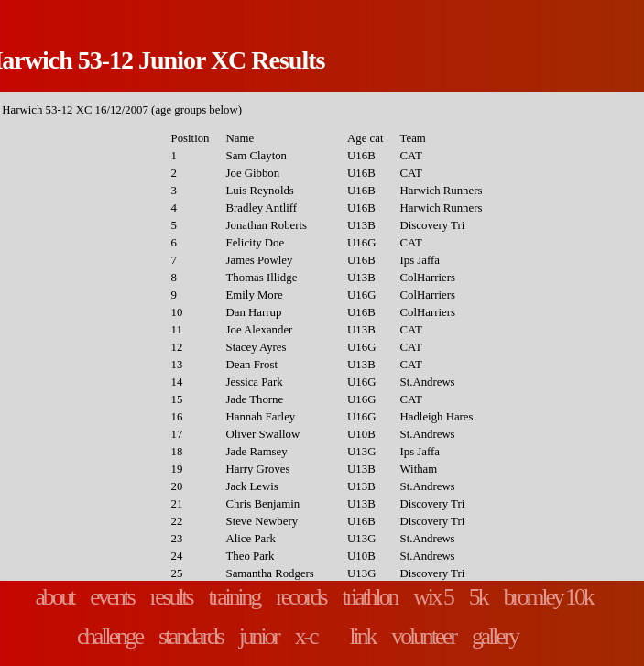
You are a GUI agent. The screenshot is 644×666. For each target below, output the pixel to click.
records (300, 597)
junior (259, 636)
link (363, 636)
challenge (109, 636)
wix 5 (433, 597)
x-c (306, 636)
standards (191, 636)
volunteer (423, 636)
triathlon (370, 597)
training (235, 597)
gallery (495, 636)
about (54, 597)
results (171, 597)
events (111, 597)
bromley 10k (547, 597)
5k (478, 597)
